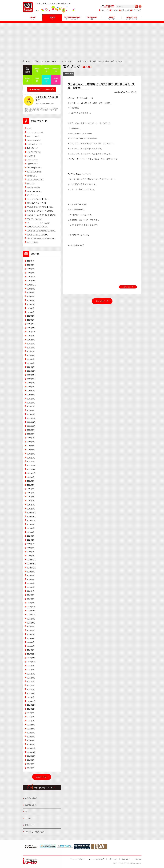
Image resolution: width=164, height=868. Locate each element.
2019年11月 (31, 564)
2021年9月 (31, 477)
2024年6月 (31, 347)
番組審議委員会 (31, 805)
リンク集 (28, 818)
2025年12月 (31, 277)
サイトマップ (136, 10)
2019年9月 (31, 571)
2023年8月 (31, 387)
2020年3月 (31, 548)
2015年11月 (31, 752)
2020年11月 (31, 516)
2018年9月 (31, 619)
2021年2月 (31, 505)
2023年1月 (31, 414)
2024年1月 (31, 367)
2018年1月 (31, 650)
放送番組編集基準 (32, 798)
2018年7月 (31, 626)
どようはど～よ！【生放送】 (37, 234)
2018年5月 (31, 634)
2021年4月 (31, 497)
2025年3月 (31, 312)
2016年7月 (31, 721)
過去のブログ (42, 777)
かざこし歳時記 (33, 242)
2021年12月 (31, 465)
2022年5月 (31, 446)
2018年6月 (31, 630)
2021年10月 (31, 473)
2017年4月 (31, 685)
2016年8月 (31, 717)
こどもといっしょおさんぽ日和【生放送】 (42, 215)
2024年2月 (31, 363)
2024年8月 (31, 340)
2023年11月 (31, 375)
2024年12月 (31, 324)
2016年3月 (31, 736)
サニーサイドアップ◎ (35, 132)
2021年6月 (31, 489)
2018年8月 (31, 623)
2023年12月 (31, 371)
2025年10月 (31, 285)
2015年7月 (31, 768)
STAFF (112, 18)
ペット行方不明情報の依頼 (35, 832)
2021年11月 (31, 469)
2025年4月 (31, 308)
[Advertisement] (82, 40)
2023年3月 (31, 406)
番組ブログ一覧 (102, 301)
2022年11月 (31, 422)
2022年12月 (31, 418)
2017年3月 (31, 689)
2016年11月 (31, 705)
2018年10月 (31, 615)
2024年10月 (31, 332)
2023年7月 (31, 391)
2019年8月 (31, 575)
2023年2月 (31, 410)
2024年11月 (31, 328)
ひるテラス (31, 183)
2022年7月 (31, 438)
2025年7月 (31, 296)
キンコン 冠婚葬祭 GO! (35, 179)
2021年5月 (31, 493)
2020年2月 (31, 552)
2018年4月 (31, 638)
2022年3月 (31, 454)
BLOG (52, 18)
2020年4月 (31, 544)
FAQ (27, 812)
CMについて (105, 10)
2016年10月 (31, 709)
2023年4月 (31, 402)
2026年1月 (31, 273)
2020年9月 (31, 524)
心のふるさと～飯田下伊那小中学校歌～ (41, 238)
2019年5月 (31, 587)
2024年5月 (31, 351)
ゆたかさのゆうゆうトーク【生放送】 (41, 211)
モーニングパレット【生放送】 (38, 199)
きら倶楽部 (31, 156)
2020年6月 (31, 536)
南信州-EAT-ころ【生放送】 (37, 203)
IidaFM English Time (34, 168)
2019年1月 (31, 603)
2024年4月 (31, 355)
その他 (30, 128)
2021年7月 (31, 485)
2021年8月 (31, 481)
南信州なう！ (32, 176)
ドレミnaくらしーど (34, 144)
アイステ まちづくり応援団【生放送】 (41, 207)
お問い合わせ (125, 10)
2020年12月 (31, 512)
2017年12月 (31, 654)
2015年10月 (31, 756)
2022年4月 (31, 450)
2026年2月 (31, 269)
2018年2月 (31, 646)
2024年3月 (31, 359)
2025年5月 (31, 304)
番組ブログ (39, 61)
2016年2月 (31, 740)
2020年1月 (31, 556)
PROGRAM (92, 18)
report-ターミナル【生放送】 (37, 227)
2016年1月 (31, 744)
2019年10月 (31, 567)
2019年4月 (31, 591)
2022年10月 (31, 426)
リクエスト (115, 10)
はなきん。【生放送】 (35, 219)
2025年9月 (31, 289)
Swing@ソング (32, 148)
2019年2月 (31, 599)
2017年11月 (31, 658)
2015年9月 (31, 760)
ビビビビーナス (33, 195)
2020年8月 (31, 528)
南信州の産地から (33, 187)
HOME (33, 18)
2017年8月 (31, 670)
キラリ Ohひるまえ (34, 152)
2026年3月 (31, 265)
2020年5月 (31, 540)
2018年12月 (31, 607)
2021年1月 (31, 509)
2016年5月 (31, 729)
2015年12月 (31, 748)
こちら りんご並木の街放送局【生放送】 (42, 231)
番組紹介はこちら (128, 287)
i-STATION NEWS (72, 18)
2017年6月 (31, 678)
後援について (30, 825)
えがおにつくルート (34, 172)
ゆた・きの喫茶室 (33, 136)
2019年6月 (31, 583)
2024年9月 (31, 336)
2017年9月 (31, 666)
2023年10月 (31, 379)
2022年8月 (31, 434)
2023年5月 (31, 398)
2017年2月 (31, 693)
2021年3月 (31, 501)
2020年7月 (31, 532)
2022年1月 (31, 461)
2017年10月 (31, 662)
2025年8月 (31, 292)
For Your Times (54, 61)
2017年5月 (31, 681)
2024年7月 (31, 344)
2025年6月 (31, 300)
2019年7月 (31, 579)
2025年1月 (31, 320)
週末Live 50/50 (32, 164)
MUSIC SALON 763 (34, 191)
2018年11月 (31, 611)
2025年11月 (31, 281)
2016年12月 (31, 701)
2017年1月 (31, 697)
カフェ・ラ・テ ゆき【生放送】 (39, 223)
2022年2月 (31, 458)
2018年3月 (31, 642)
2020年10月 (31, 520)
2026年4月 (31, 261)
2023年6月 (31, 395)
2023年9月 (31, 383)
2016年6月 (31, 725)
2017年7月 (31, 674)
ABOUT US (132, 18)
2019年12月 (31, 560)
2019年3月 (31, 595)
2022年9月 (31, 430)
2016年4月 (31, 733)
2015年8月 (31, 764)
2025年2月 (31, 316)
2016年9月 (31, 713)
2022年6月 (31, 442)
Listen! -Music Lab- (34, 140)
